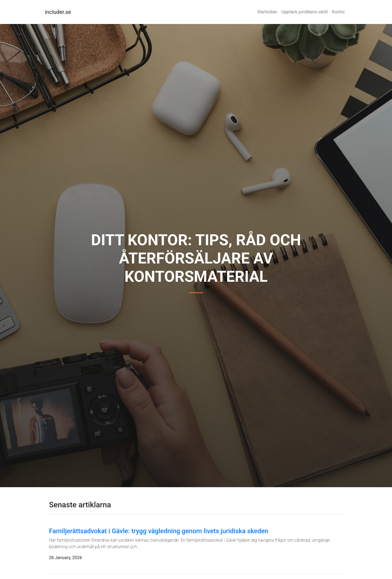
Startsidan (267, 12)
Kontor (339, 12)
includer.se (58, 12)
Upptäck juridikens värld (305, 12)
